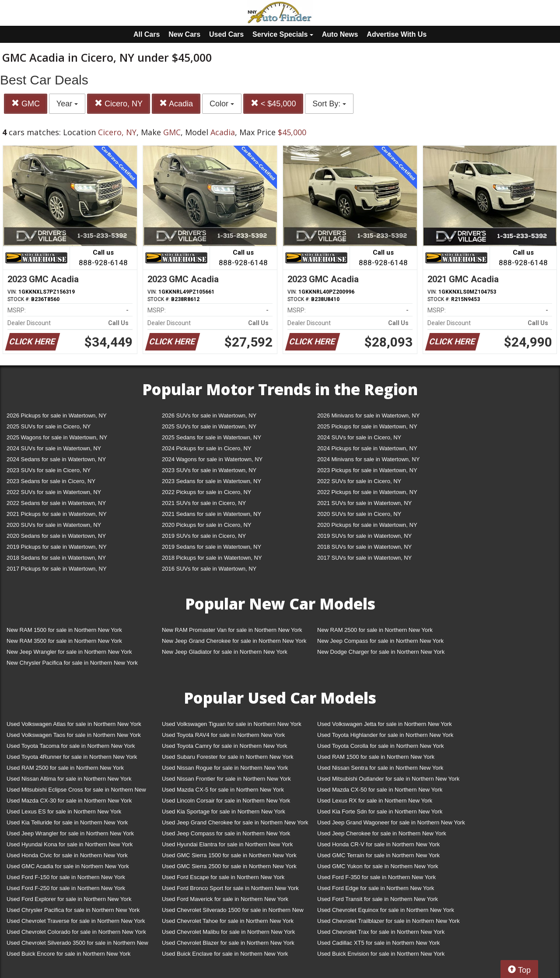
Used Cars (226, 34)
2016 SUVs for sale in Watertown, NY (209, 569)
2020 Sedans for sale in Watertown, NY (56, 536)
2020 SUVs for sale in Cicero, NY (359, 514)
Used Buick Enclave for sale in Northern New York (225, 954)
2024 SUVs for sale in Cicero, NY (359, 437)
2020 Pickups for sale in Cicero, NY (206, 525)
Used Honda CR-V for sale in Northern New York (378, 844)
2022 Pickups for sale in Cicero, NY (206, 492)
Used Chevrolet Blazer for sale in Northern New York (228, 943)
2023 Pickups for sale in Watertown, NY (367, 470)
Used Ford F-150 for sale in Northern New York (66, 877)
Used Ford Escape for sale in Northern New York (223, 877)
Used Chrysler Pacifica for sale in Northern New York (73, 910)
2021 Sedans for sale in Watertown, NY (212, 514)
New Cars (184, 34)
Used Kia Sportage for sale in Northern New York (224, 811)
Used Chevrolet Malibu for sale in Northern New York (228, 932)
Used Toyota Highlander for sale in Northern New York (385, 735)
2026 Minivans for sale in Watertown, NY (368, 415)
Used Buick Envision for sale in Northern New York (381, 954)
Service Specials (283, 34)
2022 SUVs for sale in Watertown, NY (54, 492)
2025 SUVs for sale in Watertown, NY (209, 426)
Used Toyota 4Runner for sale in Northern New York (72, 757)
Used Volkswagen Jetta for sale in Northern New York (385, 724)
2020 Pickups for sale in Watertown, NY (367, 525)
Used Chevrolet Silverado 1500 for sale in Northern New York (233, 912)
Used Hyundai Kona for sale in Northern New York (70, 844)
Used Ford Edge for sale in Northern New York (376, 888)
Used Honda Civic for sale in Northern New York (67, 855)
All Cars (147, 34)
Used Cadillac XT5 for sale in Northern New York (378, 943)
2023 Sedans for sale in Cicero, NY (51, 481)
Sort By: (329, 104)
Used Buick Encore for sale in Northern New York (68, 954)
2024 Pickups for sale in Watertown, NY (367, 448)
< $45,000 (273, 103)
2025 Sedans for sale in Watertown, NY (212, 437)
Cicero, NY (119, 103)
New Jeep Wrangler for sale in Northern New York (69, 652)
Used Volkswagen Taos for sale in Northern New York (74, 735)
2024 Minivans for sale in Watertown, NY (368, 459)
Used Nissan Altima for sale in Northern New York (69, 779)
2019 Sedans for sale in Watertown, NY (212, 547)
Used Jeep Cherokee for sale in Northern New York (382, 833)
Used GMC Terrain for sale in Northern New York (378, 855)
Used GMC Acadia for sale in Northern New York (68, 866)
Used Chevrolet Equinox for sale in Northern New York (386, 910)
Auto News (340, 34)
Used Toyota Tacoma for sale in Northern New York (71, 746)
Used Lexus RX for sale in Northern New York (375, 801)
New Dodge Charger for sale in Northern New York (381, 652)
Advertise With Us (397, 34)
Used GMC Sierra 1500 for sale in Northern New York (229, 855)
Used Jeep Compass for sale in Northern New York (226, 833)
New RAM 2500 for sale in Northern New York (375, 630)
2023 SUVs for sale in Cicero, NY (49, 470)
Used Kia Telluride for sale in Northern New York (67, 822)
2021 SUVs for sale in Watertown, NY (364, 503)
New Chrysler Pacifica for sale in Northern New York (72, 663)
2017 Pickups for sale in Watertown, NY (57, 569)
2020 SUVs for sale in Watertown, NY (54, 525)
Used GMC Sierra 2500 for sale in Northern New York (229, 866)
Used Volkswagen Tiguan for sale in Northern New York (232, 724)
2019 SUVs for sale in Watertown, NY (364, 536)
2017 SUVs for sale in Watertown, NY (364, 558)
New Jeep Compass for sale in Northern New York (380, 641)
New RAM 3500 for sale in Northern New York (64, 641)
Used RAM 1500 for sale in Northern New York (376, 757)
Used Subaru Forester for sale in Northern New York (228, 757)
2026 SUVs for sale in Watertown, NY (209, 415)
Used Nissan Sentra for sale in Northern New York (380, 768)
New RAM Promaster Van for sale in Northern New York (232, 630)
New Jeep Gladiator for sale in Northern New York (225, 652)
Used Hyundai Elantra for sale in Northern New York (227, 844)
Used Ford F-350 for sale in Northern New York (376, 877)
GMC (26, 103)
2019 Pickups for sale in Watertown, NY (57, 547)
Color (222, 104)
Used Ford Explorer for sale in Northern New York (69, 899)
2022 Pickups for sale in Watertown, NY (367, 492)
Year (67, 104)
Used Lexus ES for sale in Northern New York (64, 811)
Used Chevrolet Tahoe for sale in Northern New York (228, 921)
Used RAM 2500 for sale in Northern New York (65, 768)
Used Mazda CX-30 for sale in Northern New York (69, 801)
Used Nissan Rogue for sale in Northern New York (225, 768)
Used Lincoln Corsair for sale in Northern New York (226, 801)
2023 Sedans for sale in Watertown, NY (212, 481)
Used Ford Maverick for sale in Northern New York (225, 899)
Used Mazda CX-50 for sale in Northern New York (380, 790)
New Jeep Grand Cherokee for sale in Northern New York (234, 641)
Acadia (176, 103)
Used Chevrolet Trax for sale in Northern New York (381, 932)
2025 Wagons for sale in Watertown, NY (57, 437)
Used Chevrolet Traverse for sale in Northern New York (76, 921)
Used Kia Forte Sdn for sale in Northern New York (380, 811)
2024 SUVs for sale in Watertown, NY (54, 448)
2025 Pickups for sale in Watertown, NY (367, 426)
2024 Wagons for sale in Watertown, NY (212, 459)
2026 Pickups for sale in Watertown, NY (57, 415)
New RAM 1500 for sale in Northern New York (64, 630)
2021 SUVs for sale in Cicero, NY (204, 503)
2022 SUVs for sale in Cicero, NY (359, 481)
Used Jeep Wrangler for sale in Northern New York (70, 833)
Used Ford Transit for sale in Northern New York (378, 899)
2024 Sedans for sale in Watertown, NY (56, 459)
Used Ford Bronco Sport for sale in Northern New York (230, 888)
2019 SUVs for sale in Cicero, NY (204, 536)
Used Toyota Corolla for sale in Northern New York (381, 746)
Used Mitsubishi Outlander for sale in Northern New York (388, 779)
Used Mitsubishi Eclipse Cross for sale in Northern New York (76, 791)
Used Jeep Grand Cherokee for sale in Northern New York (235, 822)
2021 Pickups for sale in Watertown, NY (57, 514)
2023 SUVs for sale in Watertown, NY (209, 470)
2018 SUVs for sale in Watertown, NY (364, 547)
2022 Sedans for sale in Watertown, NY (56, 503)
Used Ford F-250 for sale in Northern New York (66, 888)
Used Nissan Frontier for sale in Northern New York (226, 779)
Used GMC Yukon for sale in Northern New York (378, 866)
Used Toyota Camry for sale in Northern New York (225, 746)
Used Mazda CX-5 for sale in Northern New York (223, 790)
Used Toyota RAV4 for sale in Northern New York (223, 735)
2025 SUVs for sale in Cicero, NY (49, 426)
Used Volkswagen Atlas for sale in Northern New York (74, 724)
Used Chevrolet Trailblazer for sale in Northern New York (388, 921)
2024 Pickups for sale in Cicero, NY (206, 448)
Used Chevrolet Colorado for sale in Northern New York (76, 932)
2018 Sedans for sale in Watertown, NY (56, 558)
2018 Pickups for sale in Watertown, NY (212, 558)
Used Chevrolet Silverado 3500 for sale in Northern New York (77, 945)
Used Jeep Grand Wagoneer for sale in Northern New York (391, 822)
